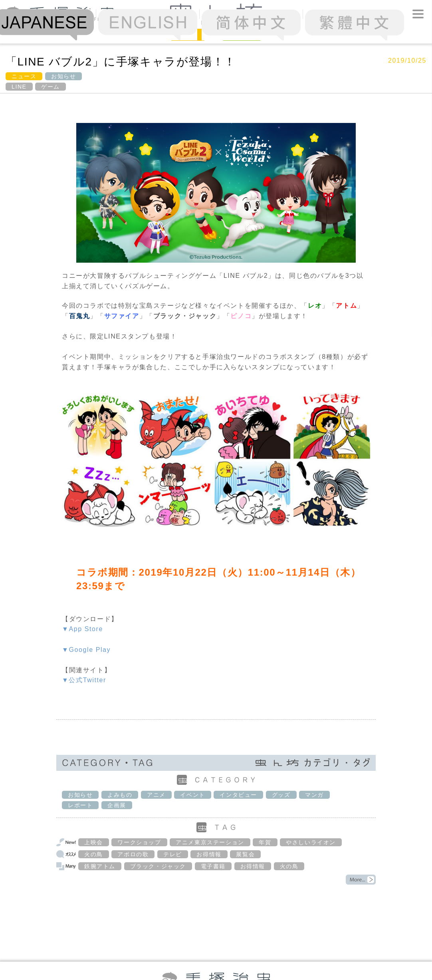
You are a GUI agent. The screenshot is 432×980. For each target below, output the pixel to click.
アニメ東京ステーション (210, 842)
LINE (19, 87)
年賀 (265, 842)
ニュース (24, 76)
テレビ (173, 854)
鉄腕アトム (100, 866)
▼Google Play (86, 650)
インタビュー (238, 795)
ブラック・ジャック (158, 866)
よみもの (120, 795)
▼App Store (82, 629)
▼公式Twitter (84, 680)
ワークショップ (139, 842)
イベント (192, 795)
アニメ (156, 795)
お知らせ (63, 76)
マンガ (314, 795)
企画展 (117, 805)
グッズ (281, 795)
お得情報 (209, 854)
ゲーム (51, 87)
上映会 (94, 842)
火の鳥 (94, 854)
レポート (80, 805)
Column (242, 34)
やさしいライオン (311, 842)
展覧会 (245, 854)
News (188, 34)
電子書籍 (213, 866)
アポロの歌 (133, 854)
